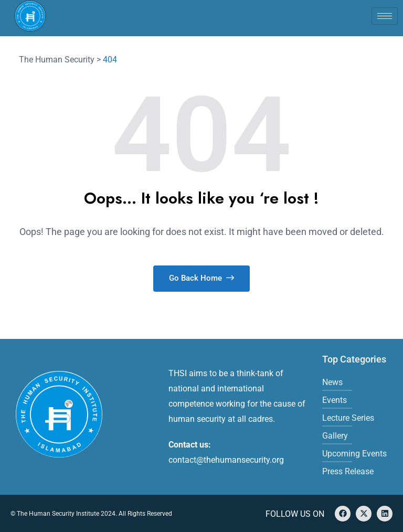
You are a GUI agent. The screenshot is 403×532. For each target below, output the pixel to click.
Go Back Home (201, 278)
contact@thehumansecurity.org (226, 460)
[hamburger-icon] (385, 16)
